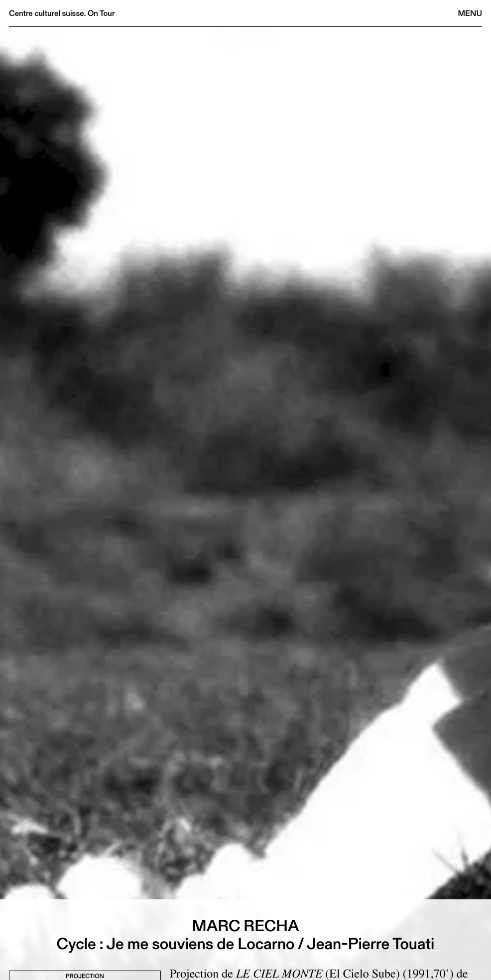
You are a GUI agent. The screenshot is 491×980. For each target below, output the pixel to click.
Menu (470, 13)
